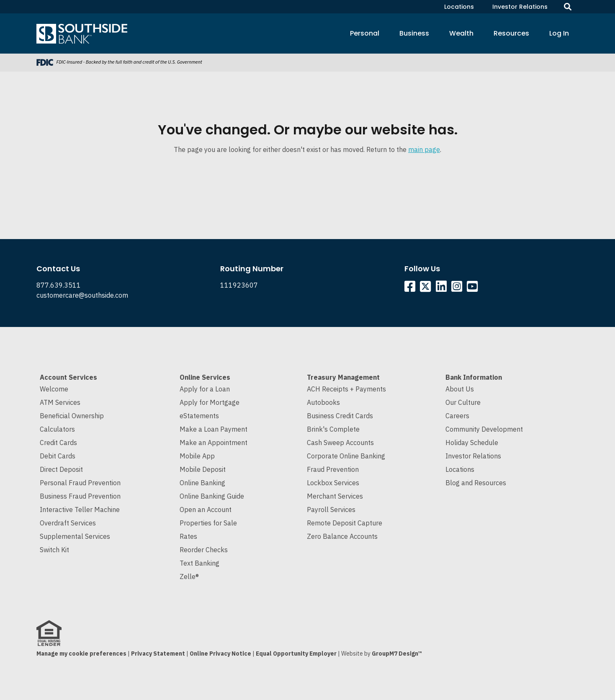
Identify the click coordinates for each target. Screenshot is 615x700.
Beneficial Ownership (72, 416)
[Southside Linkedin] (443, 288)
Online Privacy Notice (220, 654)
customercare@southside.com (82, 295)
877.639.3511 (59, 285)
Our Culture (463, 402)
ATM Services (60, 402)
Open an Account (206, 510)
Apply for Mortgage (210, 402)
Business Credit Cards (340, 416)
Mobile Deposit (203, 469)
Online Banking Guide (212, 496)
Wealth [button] (461, 33)
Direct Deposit (61, 469)
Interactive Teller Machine (80, 510)
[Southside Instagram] (458, 288)
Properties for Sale (208, 523)
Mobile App (197, 456)
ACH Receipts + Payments (346, 389)
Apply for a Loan (205, 389)
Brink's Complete (333, 429)
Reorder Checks (204, 550)
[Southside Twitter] (426, 288)
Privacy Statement (158, 654)
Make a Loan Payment (214, 429)
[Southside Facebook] (411, 288)
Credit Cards (58, 443)
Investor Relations (520, 7)
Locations (459, 7)
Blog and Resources (476, 483)
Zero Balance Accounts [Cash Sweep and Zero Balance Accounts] (342, 536)
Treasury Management (343, 377)
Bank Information (474, 377)
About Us (460, 389)
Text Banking (199, 563)
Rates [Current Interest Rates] (188, 536)
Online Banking (202, 483)
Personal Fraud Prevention (80, 483)
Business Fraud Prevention (80, 496)
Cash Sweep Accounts (340, 443)
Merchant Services (335, 496)
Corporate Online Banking (346, 456)
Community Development (484, 429)
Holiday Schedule (472, 443)
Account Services (68, 377)
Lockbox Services (333, 483)
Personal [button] (365, 33)
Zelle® (189, 576)
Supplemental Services (75, 536)
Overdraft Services (68, 523)
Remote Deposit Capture (345, 523)
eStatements (199, 416)
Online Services (205, 377)
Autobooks (323, 402)
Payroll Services (331, 510)
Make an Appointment (214, 443)
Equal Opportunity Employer (296, 654)
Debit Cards (58, 456)
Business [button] (414, 33)
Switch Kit (54, 550)
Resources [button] (511, 33)
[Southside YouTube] (474, 288)
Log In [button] (559, 33)
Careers (457, 416)
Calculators (57, 429)
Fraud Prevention (333, 469)
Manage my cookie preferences (81, 654)
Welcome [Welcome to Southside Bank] (54, 389)
